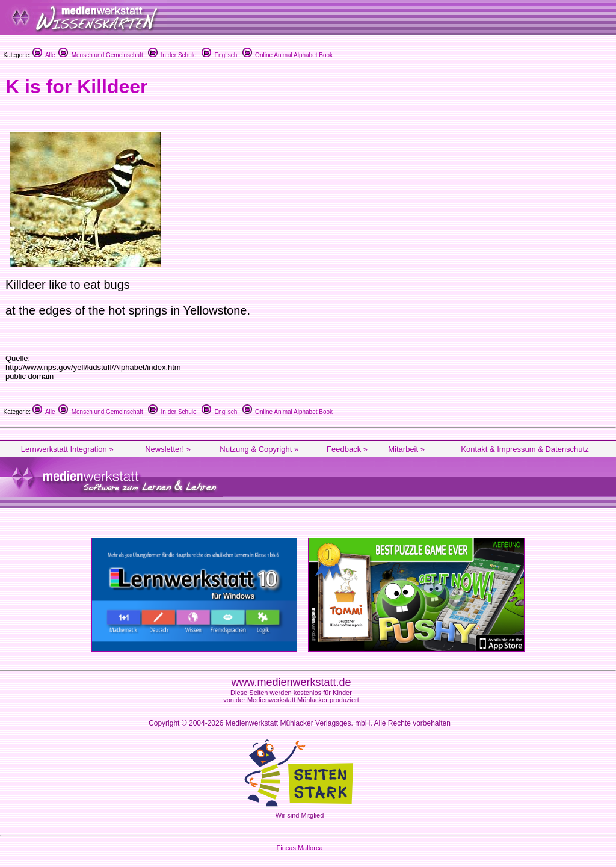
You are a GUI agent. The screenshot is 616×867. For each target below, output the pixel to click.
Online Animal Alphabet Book (288, 55)
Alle (44, 55)
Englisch (219, 55)
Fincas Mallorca (299, 848)
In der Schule (172, 55)
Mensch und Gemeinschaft (101, 55)
